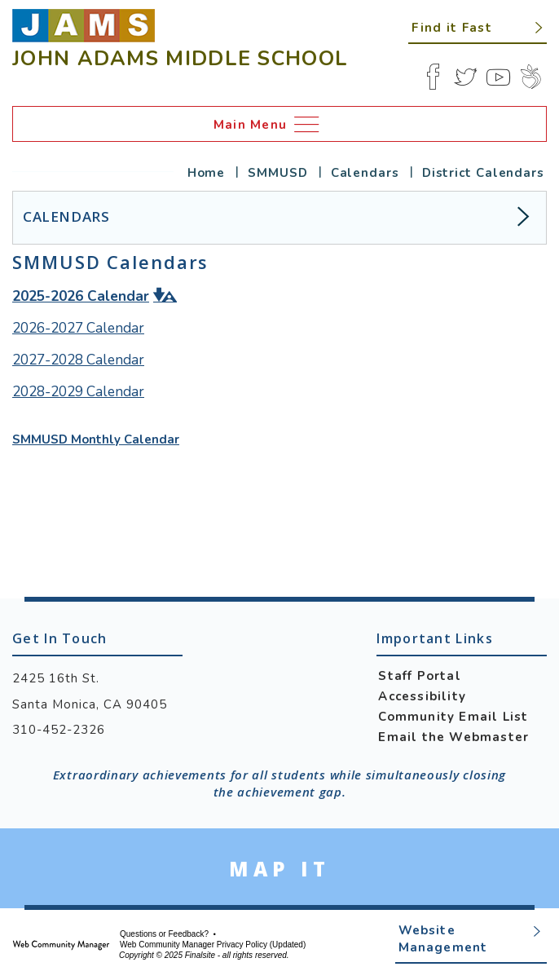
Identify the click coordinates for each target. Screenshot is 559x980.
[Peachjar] (530, 77)
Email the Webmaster (453, 737)
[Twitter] (465, 77)
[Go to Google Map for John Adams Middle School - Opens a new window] (279, 868)
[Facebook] (433, 77)
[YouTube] (498, 77)
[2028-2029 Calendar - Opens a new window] (78, 392)
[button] (478, 27)
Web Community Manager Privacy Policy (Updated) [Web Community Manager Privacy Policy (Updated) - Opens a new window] (213, 945)
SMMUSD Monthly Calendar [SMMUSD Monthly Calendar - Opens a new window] (96, 439)
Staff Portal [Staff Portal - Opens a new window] (419, 676)
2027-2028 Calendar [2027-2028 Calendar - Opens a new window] (78, 360)
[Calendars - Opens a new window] (370, 173)
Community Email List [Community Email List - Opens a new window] (453, 717)
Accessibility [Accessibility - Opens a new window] (422, 696)
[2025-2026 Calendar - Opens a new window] (81, 296)
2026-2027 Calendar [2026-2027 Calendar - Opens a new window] (78, 328)
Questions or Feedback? (164, 934)
